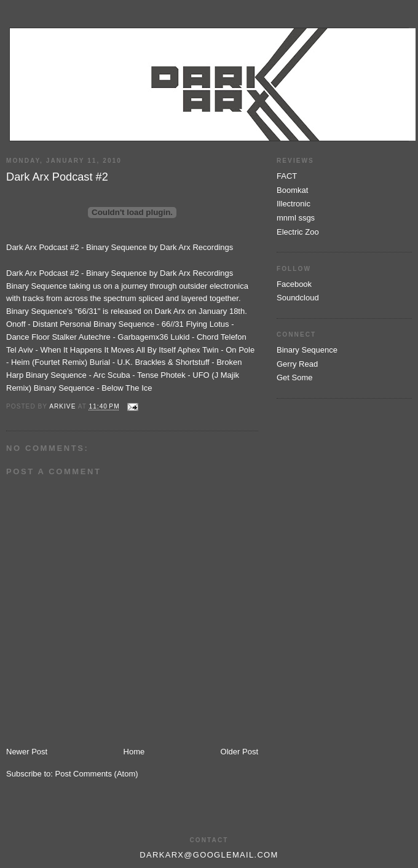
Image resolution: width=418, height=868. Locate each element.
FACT (287, 176)
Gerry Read (297, 364)
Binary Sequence (307, 350)
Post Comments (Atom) (97, 774)
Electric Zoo (298, 232)
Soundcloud (298, 298)
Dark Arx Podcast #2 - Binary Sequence (77, 247)
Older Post (239, 752)
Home (134, 752)
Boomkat (292, 190)
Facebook (294, 284)
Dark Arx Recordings (196, 247)
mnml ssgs (296, 218)
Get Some (295, 377)
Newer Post (27, 752)
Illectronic (294, 204)
